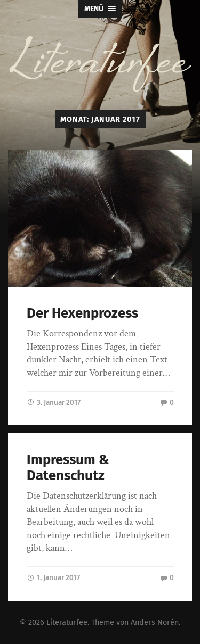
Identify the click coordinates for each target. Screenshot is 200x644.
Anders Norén (155, 622)
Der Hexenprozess (82, 313)
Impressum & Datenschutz (68, 468)
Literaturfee (67, 622)
